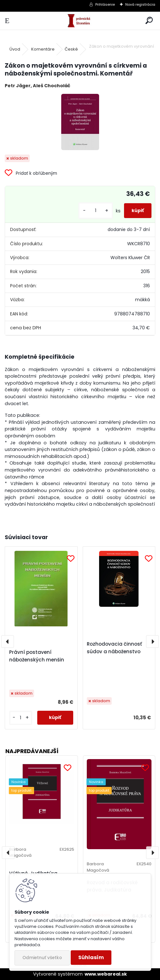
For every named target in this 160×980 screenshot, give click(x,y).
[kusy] (96, 211)
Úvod (15, 49)
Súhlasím (91, 957)
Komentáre (43, 49)
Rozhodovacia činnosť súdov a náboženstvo (114, 648)
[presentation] (8, 642)
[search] (149, 21)
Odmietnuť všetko (42, 958)
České (71, 49)
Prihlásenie (105, 4)
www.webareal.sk (106, 974)
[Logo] (80, 21)
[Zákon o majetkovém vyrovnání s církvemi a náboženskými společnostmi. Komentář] (80, 122)
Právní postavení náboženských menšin (37, 656)
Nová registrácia (140, 4)
